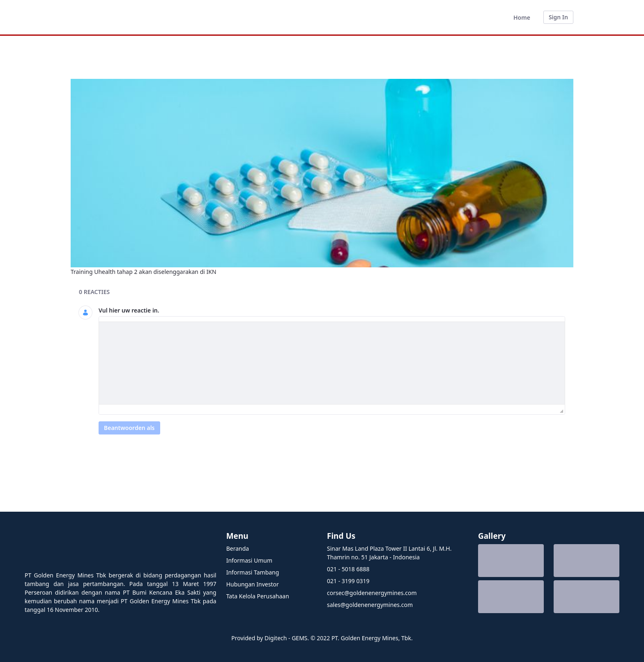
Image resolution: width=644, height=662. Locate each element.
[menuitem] (522, 17)
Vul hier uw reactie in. (129, 310)
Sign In (558, 17)
